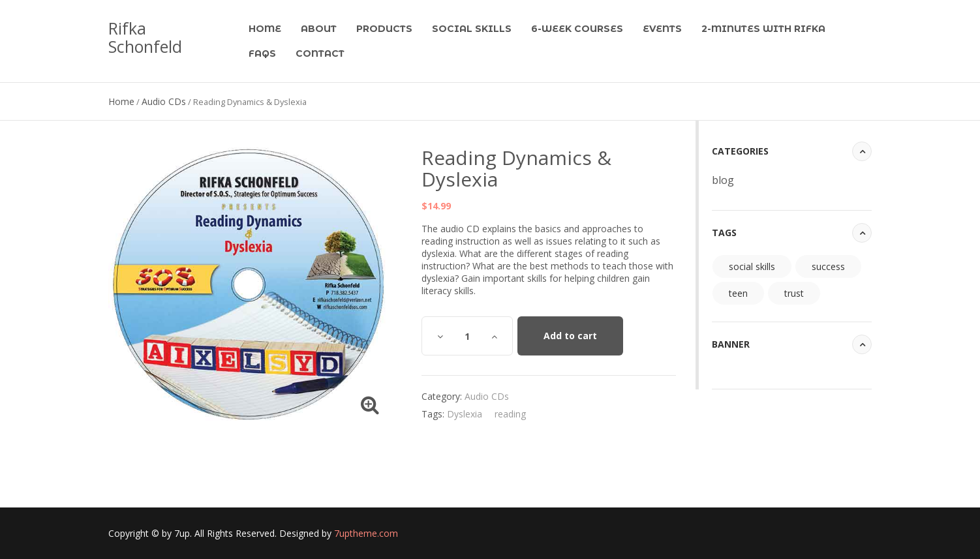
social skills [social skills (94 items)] (752, 266)
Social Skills (472, 29)
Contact (320, 53)
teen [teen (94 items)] (738, 293)
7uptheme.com (366, 533)
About (319, 29)
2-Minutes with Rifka (763, 29)
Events (662, 29)
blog (723, 180)
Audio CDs (164, 101)
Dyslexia (465, 414)
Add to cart (570, 336)
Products (384, 29)
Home (265, 29)
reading (510, 414)
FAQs (262, 53)
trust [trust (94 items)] (794, 293)
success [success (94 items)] (828, 266)
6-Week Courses (577, 29)
